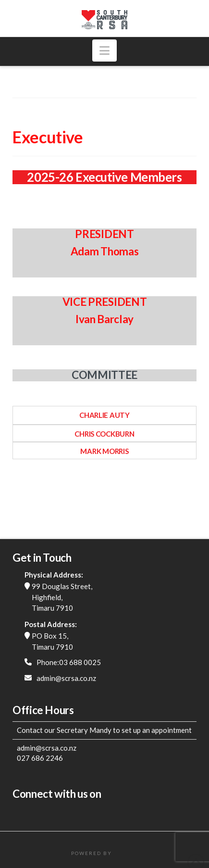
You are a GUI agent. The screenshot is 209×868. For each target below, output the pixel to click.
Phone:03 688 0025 (69, 662)
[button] (104, 50)
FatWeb (126, 853)
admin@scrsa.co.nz (66, 678)
